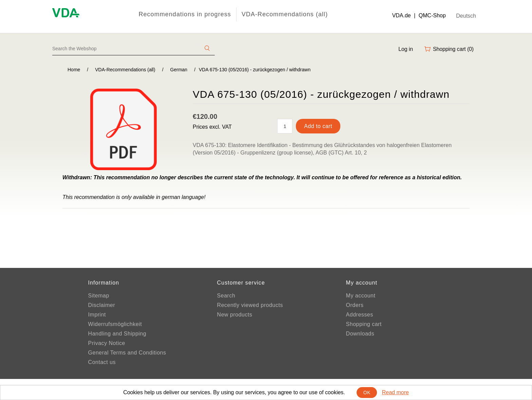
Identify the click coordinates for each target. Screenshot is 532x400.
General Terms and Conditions (127, 353)
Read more (395, 392)
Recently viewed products (250, 305)
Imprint (97, 315)
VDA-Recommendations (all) (285, 14)
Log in (406, 49)
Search (226, 296)
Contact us (102, 362)
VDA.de (402, 15)
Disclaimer (102, 305)
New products (235, 315)
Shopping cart (364, 324)
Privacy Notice (107, 343)
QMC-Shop (432, 15)
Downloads (360, 334)
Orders (355, 305)
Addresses (360, 315)
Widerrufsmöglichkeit (115, 324)
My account (361, 296)
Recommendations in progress (185, 14)
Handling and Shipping (117, 334)
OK (367, 393)
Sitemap (99, 296)
